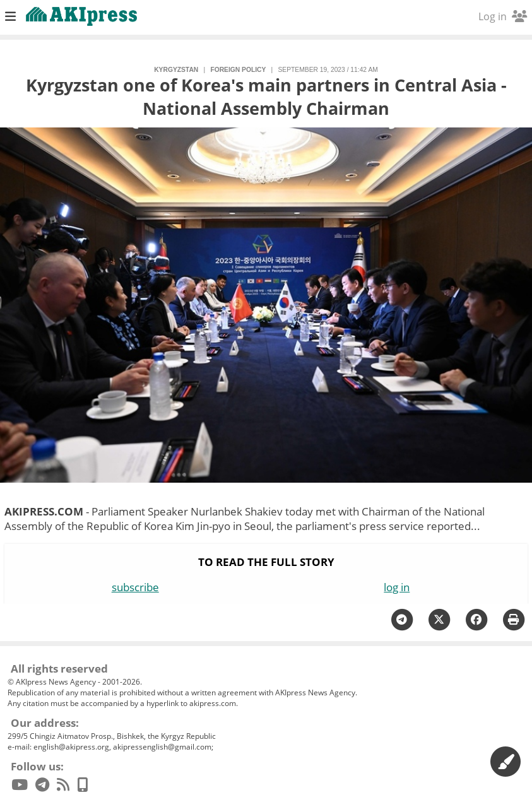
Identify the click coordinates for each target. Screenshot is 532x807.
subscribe (135, 587)
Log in (503, 16)
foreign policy (238, 70)
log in (397, 587)
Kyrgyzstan (176, 70)
